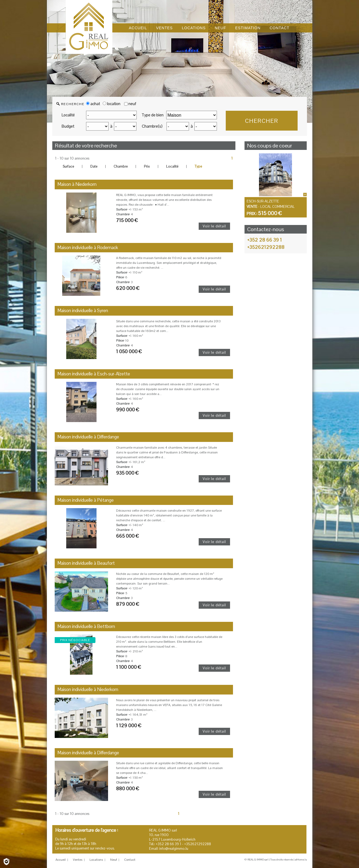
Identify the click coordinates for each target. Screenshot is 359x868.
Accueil (61, 860)
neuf (132, 104)
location (112, 104)
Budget (68, 126)
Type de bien (153, 115)
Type (198, 166)
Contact (130, 860)
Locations (96, 860)
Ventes (78, 860)
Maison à (77, 184)
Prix (147, 166)
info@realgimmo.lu (174, 849)
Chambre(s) (152, 126)
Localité (68, 115)
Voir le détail (214, 226)
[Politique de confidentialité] (6, 861)
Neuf (114, 860)
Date (94, 166)
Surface (68, 166)
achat (93, 104)
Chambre (121, 166)
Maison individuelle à (88, 248)
